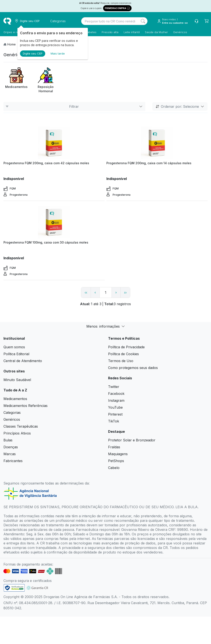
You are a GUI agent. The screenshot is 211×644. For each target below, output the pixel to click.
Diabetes (91, 32)
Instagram (116, 400)
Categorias (12, 413)
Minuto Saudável (17, 380)
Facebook (116, 394)
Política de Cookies (123, 354)
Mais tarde (58, 53)
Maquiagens (118, 454)
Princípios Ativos (17, 433)
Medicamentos (15, 399)
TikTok (114, 421)
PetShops (116, 461)
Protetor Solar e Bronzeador (132, 440)
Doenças (11, 447)
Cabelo (114, 468)
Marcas (10, 454)
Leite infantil (132, 32)
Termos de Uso (121, 361)
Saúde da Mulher (156, 32)
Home (12, 44)
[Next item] (204, 80)
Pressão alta (110, 32)
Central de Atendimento (23, 361)
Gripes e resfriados (16, 32)
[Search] (143, 21)
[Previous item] (7, 80)
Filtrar (74, 106)
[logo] (7, 21)
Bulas (8, 440)
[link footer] (14, 588)
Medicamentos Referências (26, 406)
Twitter (114, 387)
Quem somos (14, 347)
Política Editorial (16, 354)
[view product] (54, 143)
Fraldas (114, 447)
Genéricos (180, 32)
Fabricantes (13, 461)
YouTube (115, 407)
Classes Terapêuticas (21, 426)
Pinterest (115, 414)
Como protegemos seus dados (133, 368)
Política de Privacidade (126, 347)
